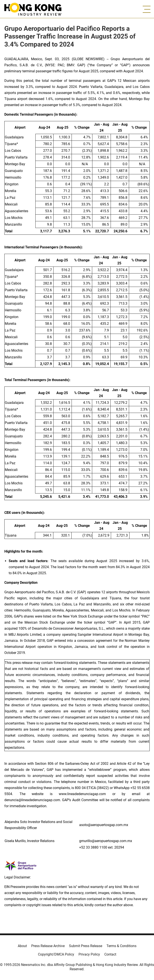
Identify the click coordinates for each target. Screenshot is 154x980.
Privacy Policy (89, 954)
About (22, 946)
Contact (110, 954)
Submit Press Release (86, 946)
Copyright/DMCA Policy (56, 954)
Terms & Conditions (121, 946)
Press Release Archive (48, 946)
